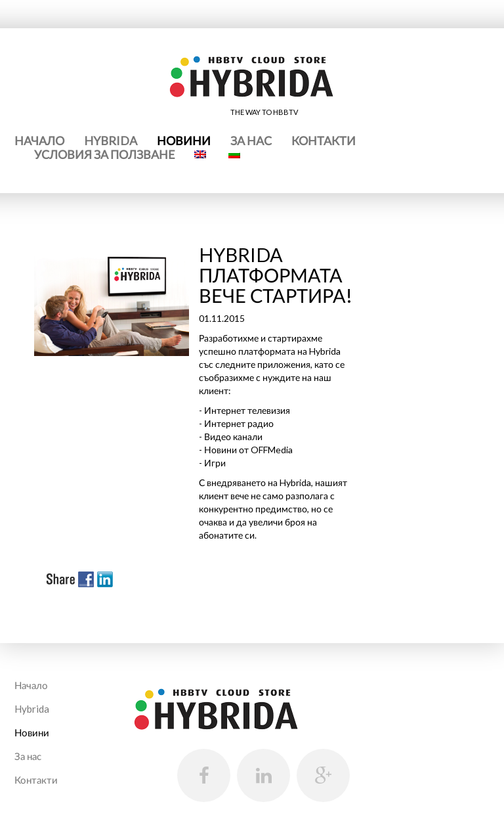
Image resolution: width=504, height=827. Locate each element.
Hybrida (111, 141)
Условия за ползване (104, 155)
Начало (39, 141)
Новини (184, 141)
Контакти (324, 141)
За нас (251, 141)
